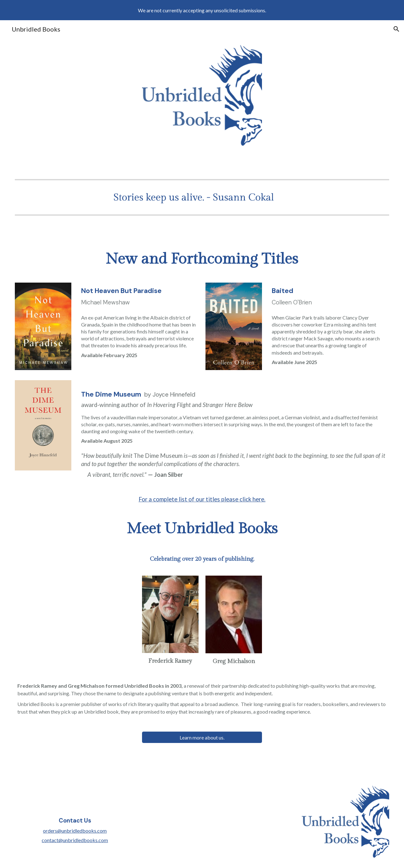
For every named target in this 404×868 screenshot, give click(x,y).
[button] (396, 29)
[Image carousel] (202, 197)
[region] (202, 10)
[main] (202, 259)
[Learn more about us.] (202, 737)
